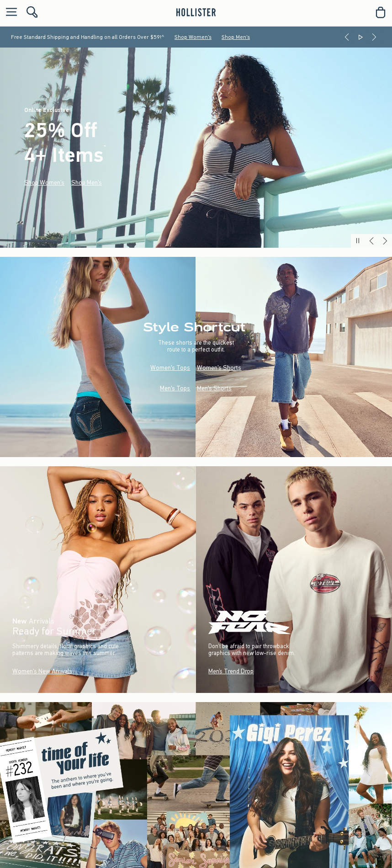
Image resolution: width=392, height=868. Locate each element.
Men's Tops (175, 388)
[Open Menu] (9, 13)
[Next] (374, 37)
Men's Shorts (214, 388)
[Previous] (347, 37)
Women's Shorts (219, 368)
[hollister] (196, 12)
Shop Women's (193, 37)
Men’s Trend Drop (231, 671)
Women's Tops (170, 368)
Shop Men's (236, 37)
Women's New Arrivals (42, 671)
